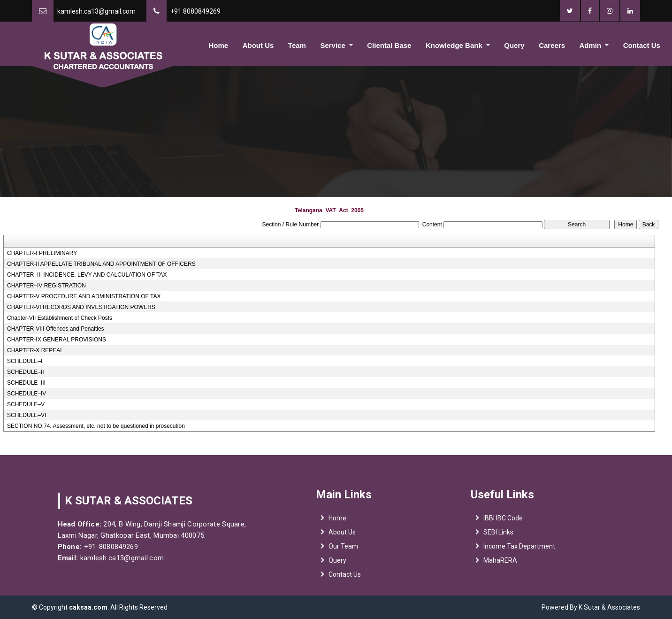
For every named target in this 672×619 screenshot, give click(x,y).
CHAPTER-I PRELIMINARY (42, 253)
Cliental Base (389, 45)
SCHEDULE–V (26, 404)
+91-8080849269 (107, 547)
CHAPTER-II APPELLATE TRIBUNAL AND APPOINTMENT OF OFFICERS (101, 264)
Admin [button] (592, 45)
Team (297, 45)
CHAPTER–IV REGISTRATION (46, 286)
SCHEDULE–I (25, 361)
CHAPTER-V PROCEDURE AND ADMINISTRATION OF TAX (84, 296)
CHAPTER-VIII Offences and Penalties (56, 329)
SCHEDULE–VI (27, 415)
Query (514, 45)
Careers (552, 45)
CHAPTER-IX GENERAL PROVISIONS (57, 340)
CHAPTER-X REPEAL (35, 350)
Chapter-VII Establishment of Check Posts (60, 318)
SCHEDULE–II (26, 372)
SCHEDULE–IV (27, 394)
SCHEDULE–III (26, 383)
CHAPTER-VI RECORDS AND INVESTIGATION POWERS (81, 307)
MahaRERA (500, 564)
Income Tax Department (519, 549)
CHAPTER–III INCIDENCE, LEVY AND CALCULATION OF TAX (87, 275)
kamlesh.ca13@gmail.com (96, 11)
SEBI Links (498, 535)
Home (219, 45)
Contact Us (642, 45)
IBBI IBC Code (503, 521)
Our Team (343, 549)
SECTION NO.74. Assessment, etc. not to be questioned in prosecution (96, 426)
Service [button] (334, 45)
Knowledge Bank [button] (455, 45)
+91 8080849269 (195, 11)
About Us (258, 45)
